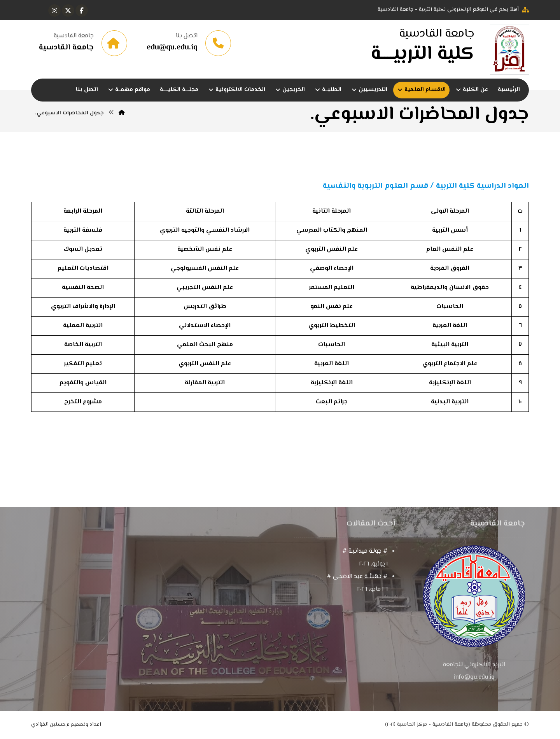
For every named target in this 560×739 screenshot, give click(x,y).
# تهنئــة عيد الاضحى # (357, 577)
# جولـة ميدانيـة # (365, 551)
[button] (82, 11)
